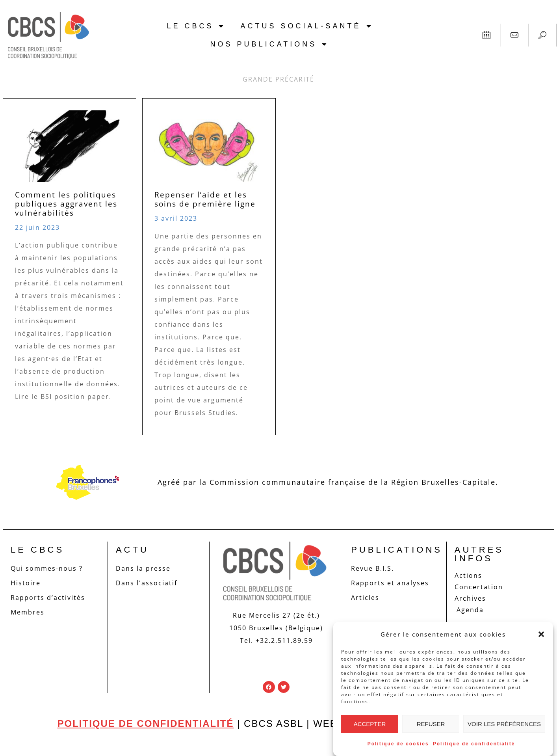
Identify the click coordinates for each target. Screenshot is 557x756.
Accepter (370, 724)
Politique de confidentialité (474, 744)
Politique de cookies (398, 744)
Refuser (431, 724)
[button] (541, 634)
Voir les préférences (504, 724)
